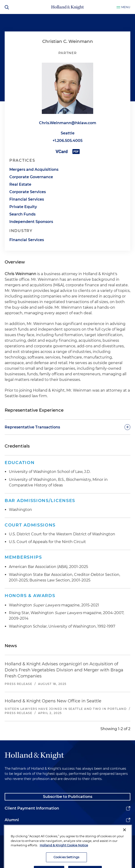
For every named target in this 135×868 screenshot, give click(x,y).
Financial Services (27, 199)
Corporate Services (28, 192)
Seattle (68, 133)
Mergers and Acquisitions (34, 169)
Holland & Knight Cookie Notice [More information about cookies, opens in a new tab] (64, 857)
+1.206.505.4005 (67, 141)
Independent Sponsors (31, 222)
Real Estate (20, 184)
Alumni (12, 820)
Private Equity (23, 207)
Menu (126, 7)
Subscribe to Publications (68, 797)
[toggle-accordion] (67, 427)
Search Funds (22, 214)
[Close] (124, 842)
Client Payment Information (32, 808)
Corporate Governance (31, 177)
